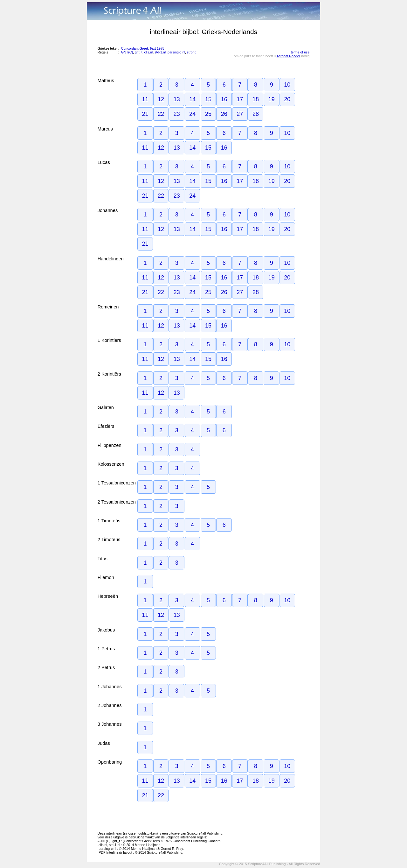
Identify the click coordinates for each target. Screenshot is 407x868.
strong (192, 52)
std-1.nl (160, 52)
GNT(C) (127, 52)
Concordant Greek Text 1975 (143, 48)
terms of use (300, 52)
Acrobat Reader (289, 56)
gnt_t (139, 52)
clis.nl (149, 52)
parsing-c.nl (176, 52)
